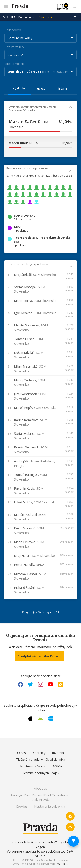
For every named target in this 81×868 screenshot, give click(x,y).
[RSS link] (60, 684)
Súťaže (58, 766)
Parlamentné (27, 17)
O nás (22, 753)
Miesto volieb (14, 64)
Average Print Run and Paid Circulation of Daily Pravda (40, 797)
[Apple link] (30, 719)
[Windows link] (51, 719)
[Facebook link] (21, 684)
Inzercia (58, 753)
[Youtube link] (51, 684)
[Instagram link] (41, 684)
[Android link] (41, 719)
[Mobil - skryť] (71, 108)
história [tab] (62, 88)
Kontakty (39, 753)
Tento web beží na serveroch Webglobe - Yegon (40, 844)
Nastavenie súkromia (50, 806)
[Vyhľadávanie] (75, 6)
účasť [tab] (41, 88)
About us (40, 788)
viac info (62, 864)
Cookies (22, 806)
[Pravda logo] (32, 7)
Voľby (9, 17)
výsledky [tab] (19, 88)
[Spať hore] (70, 827)
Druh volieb (13, 30)
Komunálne (45, 17)
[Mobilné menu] (6, 6)
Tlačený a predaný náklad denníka (40, 759)
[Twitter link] (30, 684)
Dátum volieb (14, 47)
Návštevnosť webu (32, 766)
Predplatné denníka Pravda (39, 656)
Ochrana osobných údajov (40, 773)
